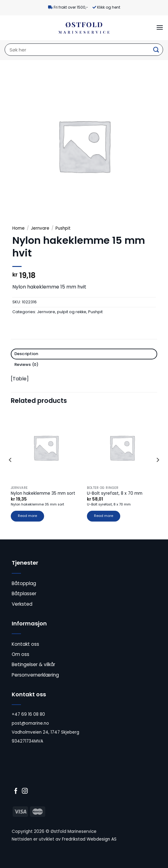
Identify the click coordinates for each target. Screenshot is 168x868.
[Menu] (160, 27)
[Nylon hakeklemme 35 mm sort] (46, 448)
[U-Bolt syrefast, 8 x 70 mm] (122, 448)
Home (18, 228)
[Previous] (10, 472)
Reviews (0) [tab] (27, 364)
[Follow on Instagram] (25, 791)
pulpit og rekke (72, 312)
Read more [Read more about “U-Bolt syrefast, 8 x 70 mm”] (104, 516)
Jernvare (40, 228)
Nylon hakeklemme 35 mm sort (43, 493)
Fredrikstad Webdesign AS (89, 839)
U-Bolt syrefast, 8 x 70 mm (115, 493)
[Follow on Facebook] (16, 791)
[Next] (158, 472)
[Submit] (156, 50)
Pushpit (63, 228)
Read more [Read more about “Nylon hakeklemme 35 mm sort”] (27, 516)
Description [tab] (27, 354)
